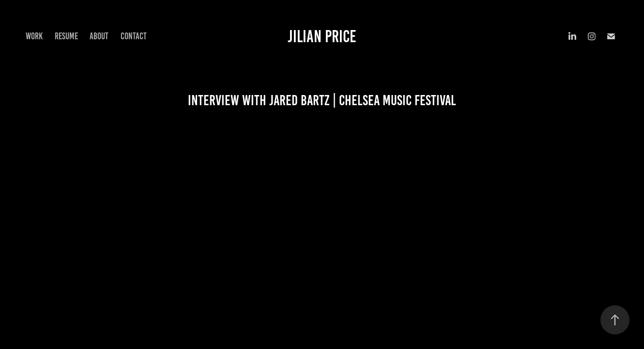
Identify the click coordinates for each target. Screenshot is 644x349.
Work (34, 36)
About (99, 36)
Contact (134, 36)
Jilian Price (322, 36)
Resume (66, 36)
